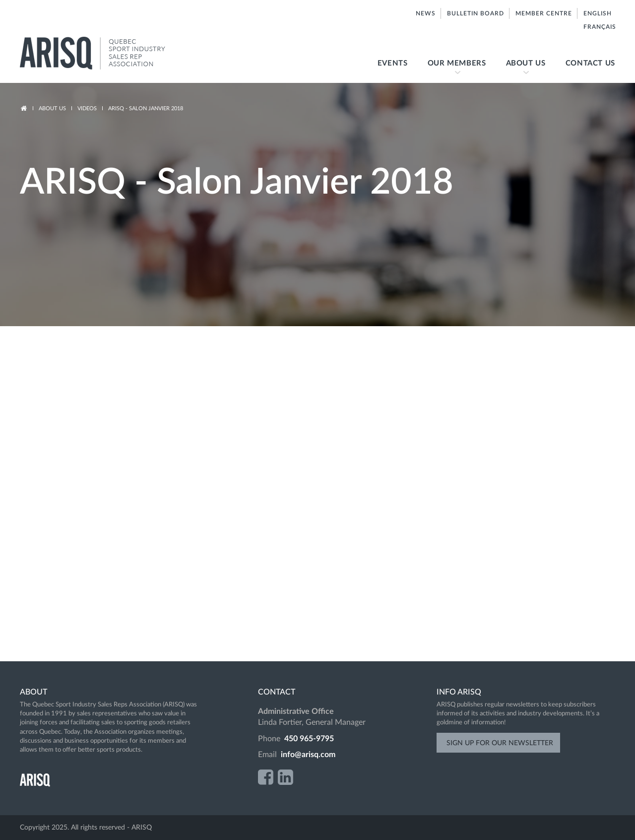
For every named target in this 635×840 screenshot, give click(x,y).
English (597, 13)
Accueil (24, 108)
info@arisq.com (308, 755)
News (426, 13)
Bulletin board (476, 13)
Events (393, 63)
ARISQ (103, 53)
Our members (452, 71)
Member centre (544, 13)
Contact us (590, 63)
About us (521, 71)
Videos (87, 108)
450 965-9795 (309, 739)
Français (599, 27)
